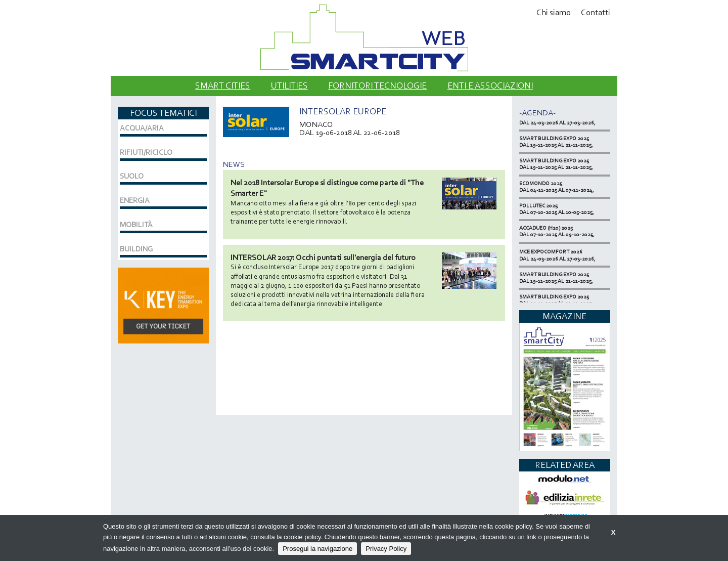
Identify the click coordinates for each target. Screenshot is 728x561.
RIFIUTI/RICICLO (146, 152)
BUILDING (136, 249)
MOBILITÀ (136, 225)
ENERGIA (135, 200)
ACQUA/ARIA (142, 128)
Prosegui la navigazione (317, 549)
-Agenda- (537, 113)
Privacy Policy (386, 549)
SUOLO (132, 176)
